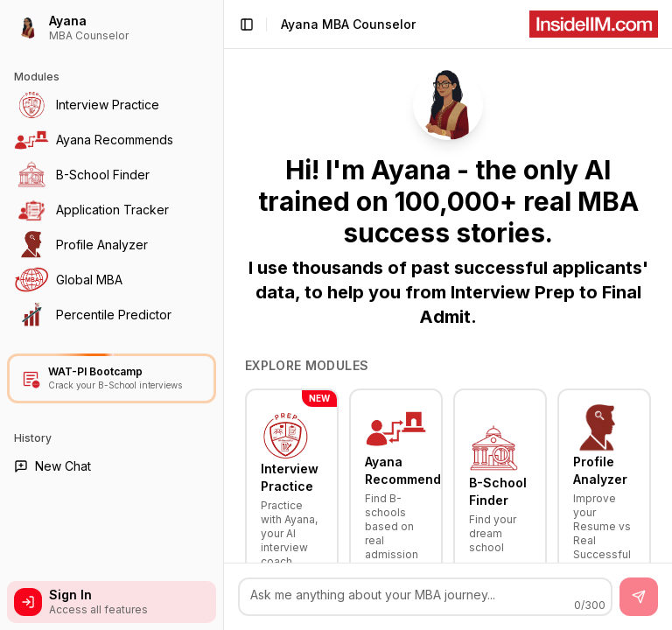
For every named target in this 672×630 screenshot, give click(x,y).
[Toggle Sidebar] (223, 315)
